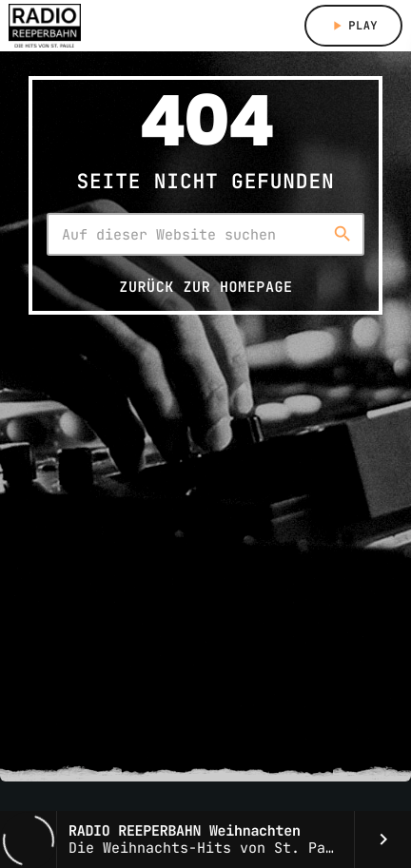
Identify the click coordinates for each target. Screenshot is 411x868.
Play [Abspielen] (353, 26)
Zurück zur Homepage (205, 287)
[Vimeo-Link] (45, 26)
